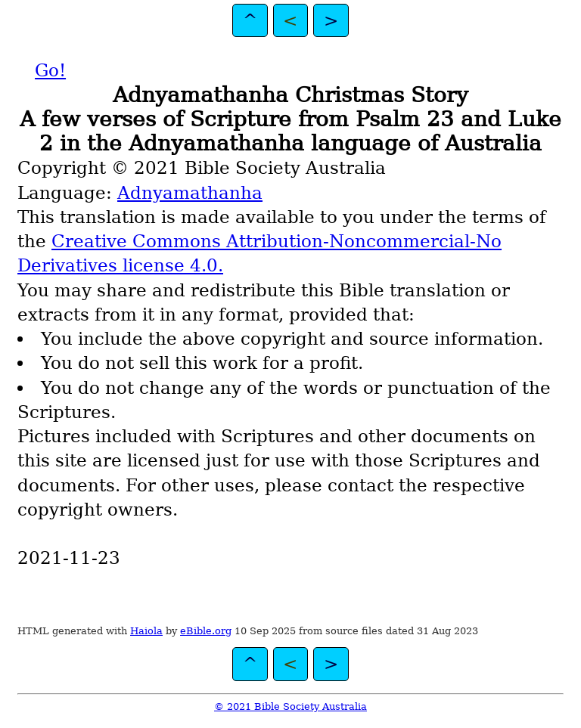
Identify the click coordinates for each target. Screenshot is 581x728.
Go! (50, 70)
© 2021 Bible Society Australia (290, 706)
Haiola (146, 631)
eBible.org (206, 631)
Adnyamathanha (190, 193)
